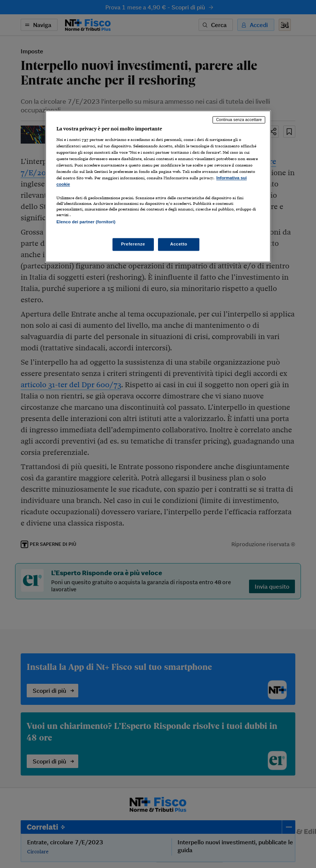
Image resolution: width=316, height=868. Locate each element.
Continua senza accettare (239, 120)
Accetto (179, 244)
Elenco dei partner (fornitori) (86, 222)
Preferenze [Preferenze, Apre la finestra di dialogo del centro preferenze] (133, 244)
